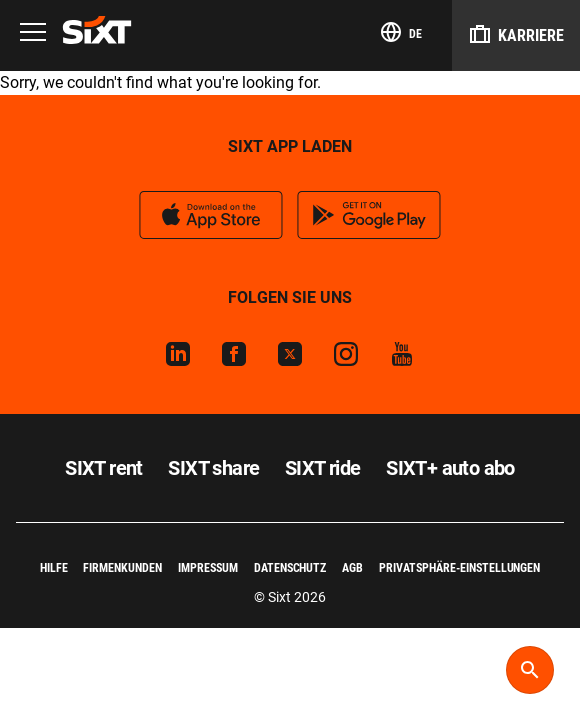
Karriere (516, 34)
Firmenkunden (122, 568)
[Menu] (33, 33)
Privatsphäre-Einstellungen (459, 568)
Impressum (208, 568)
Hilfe (54, 568)
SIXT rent (104, 468)
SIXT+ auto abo (450, 468)
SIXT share (213, 468)
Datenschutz (290, 568)
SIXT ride (323, 468)
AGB (352, 568)
